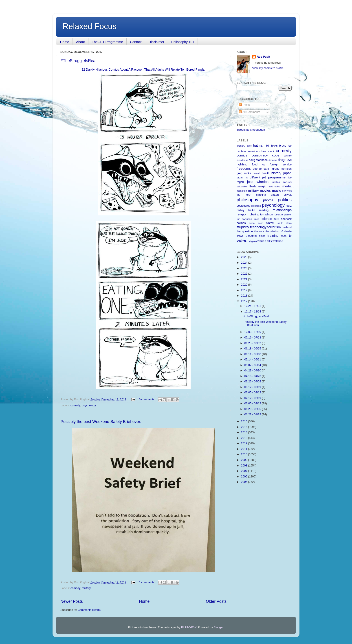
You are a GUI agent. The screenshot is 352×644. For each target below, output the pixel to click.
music (276, 190)
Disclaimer (156, 42)
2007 (244, 471)
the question (245, 231)
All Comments (250, 112)
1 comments (147, 582)
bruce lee (285, 146)
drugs (282, 160)
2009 (244, 460)
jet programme (274, 177)
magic (262, 186)
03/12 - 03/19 (253, 387)
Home (65, 42)
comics (242, 155)
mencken (242, 191)
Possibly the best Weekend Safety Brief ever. (101, 422)
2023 (244, 268)
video (242, 241)
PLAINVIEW (189, 627)
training (273, 235)
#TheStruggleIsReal (78, 61)
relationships (282, 210)
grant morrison (282, 169)
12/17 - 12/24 (253, 312)
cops (276, 155)
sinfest (270, 223)
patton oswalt (281, 195)
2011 (244, 449)
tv (290, 235)
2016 (244, 421)
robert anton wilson (261, 215)
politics (285, 200)
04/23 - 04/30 (253, 371)
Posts (244, 105)
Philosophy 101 (183, 42)
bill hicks (272, 146)
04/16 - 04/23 (253, 376)
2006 (244, 477)
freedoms (244, 168)
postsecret (243, 206)
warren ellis (265, 241)
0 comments (147, 399)
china (263, 151)
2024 (244, 263)
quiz (289, 206)
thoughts (251, 236)
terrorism (274, 227)
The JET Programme (107, 42)
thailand (287, 227)
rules (256, 219)
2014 (244, 432)
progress (256, 206)
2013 (244, 438)
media (287, 186)
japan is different (248, 178)
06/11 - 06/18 (253, 354)
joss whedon (258, 182)
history (276, 173)
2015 (244, 427)
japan (287, 173)
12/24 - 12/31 (253, 306)
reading (264, 210)
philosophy (247, 200)
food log (259, 165)
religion (242, 214)
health (266, 173)
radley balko (246, 210)
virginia (253, 241)
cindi (271, 151)
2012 (244, 443)
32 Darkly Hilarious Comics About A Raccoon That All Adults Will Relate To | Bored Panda (143, 69)
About (80, 42)
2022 (244, 274)
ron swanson (244, 219)
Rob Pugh (263, 57)
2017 (244, 301)
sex (277, 219)
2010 (244, 454)
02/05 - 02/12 (253, 403)
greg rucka (244, 173)
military (86, 588)
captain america (247, 151)
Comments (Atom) (89, 610)
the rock (259, 231)
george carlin (262, 169)
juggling (276, 182)
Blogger (219, 627)
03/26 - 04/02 (253, 382)
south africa (285, 223)
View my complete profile (268, 68)
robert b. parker (283, 215)
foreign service (281, 165)
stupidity (243, 227)
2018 (244, 296)
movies (265, 190)
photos (268, 200)
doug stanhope (258, 160)
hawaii (256, 173)
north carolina (255, 195)
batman (259, 145)
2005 (244, 482)
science (266, 219)
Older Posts (216, 601)
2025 (244, 257)
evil (289, 160)
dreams (273, 160)
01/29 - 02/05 (253, 409)
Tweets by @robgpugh (251, 130)
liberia (253, 186)
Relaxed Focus (90, 26)
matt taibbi (274, 186)
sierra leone (256, 223)
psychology (89, 405)
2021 (244, 279)
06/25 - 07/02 (253, 343)
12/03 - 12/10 (253, 332)
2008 (244, 466)
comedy (75, 405)
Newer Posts (72, 601)
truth (284, 236)
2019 (244, 290)
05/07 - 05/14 (253, 365)
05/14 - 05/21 (253, 360)
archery (241, 146)
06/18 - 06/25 (253, 349)
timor (262, 236)
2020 (244, 285)
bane (249, 146)
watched (278, 241)
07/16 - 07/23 (253, 338)
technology (258, 227)
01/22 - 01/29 (253, 414)
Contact (136, 42)
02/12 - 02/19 (253, 398)
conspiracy (260, 155)
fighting (242, 164)
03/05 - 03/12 (253, 392)
